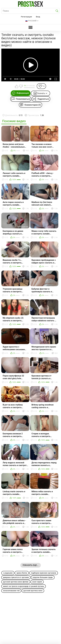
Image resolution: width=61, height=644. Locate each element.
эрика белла (22, 573)
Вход (38, 17)
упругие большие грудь (43, 577)
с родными (8, 573)
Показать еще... (30, 565)
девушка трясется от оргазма (16, 577)
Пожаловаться (23, 99)
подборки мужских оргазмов (44, 573)
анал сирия (37, 582)
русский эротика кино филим (16, 582)
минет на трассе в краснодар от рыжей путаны (24, 586)
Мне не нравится (21, 86)
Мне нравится (17, 86)
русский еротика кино (33, 591)
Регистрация (26, 17)
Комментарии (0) (33, 105)
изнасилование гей (11, 591)
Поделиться (43, 99)
